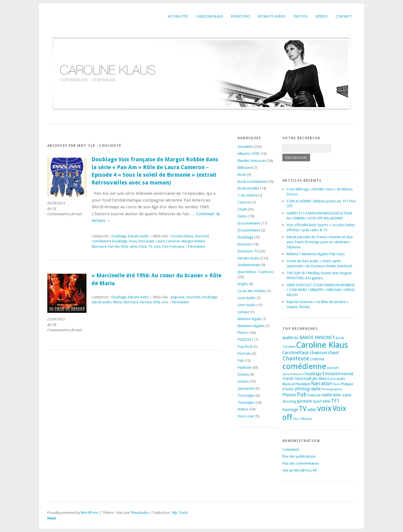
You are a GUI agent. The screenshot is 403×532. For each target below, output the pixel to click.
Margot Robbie (193, 241)
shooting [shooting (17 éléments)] (289, 401)
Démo (242, 216)
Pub (241, 360)
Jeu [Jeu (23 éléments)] (315, 379)
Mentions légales (251, 326)
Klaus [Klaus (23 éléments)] (323, 379)
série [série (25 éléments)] (326, 401)
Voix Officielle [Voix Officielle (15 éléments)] (303, 419)
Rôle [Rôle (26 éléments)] (337, 395)
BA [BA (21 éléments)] (296, 338)
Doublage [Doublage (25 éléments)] (313, 374)
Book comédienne (252, 182)
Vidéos (322, 16)
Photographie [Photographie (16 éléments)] (332, 389)
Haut (52, 518)
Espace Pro (241, 16)
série (133, 247)
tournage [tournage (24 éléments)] (290, 410)
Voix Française (173, 247)
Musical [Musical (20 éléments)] (288, 384)
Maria (118, 302)
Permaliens (197, 247)
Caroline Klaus (210, 16)
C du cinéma (247, 195)
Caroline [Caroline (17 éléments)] (289, 347)
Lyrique (243, 312)
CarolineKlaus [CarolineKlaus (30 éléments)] (296, 353)
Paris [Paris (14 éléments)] (337, 384)
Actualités (178, 16)
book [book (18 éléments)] (340, 338)
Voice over (246, 416)
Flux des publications (299, 456)
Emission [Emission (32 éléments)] (331, 374)
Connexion (291, 449)
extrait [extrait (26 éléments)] (347, 374)
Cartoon (244, 202)
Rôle (125, 247)
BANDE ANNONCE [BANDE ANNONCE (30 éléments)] (317, 338)
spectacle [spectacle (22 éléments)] (304, 401)
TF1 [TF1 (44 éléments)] (335, 401)
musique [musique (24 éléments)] (303, 384)
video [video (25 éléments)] (312, 410)
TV (150, 247)
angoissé (177, 297)
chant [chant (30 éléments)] (333, 353)
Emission (245, 244)
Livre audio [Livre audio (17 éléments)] (337, 379)
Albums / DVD (249, 154)
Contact (344, 16)
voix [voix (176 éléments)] (324, 408)
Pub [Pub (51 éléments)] (302, 395)
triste (142, 247)
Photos (301, 16)
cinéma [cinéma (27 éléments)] (317, 359)
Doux (133, 241)
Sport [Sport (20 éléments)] (317, 401)
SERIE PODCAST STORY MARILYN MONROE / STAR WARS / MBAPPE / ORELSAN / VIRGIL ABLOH (321, 290)
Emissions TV (248, 251)
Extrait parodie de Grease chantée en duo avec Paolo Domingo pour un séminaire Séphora (320, 242)
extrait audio (102, 302)
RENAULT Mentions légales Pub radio (316, 254)
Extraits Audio (272, 16)
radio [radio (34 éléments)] (327, 395)
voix (157, 247)
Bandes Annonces (252, 161)
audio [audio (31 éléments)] (288, 338)
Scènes (243, 374)
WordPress (90, 513)
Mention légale (249, 319)
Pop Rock (245, 347)
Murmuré (99, 247)
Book (242, 175)
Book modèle (248, 188)
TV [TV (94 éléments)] (303, 409)
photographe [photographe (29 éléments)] (308, 389)
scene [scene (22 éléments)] (346, 395)
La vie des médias (252, 291)
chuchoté (202, 236)
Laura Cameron (168, 241)
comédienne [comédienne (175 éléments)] (304, 366)
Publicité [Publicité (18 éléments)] (314, 395)
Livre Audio (247, 298)
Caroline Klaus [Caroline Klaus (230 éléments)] (322, 345)
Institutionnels (249, 265)
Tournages (246, 395)
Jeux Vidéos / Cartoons (256, 272)
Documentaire (249, 223)
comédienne (101, 241)
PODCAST (246, 340)
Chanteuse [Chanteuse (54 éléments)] (296, 359)
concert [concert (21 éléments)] (333, 368)
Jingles (243, 284)
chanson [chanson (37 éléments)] (318, 353)
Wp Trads (180, 513)
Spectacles (246, 388)
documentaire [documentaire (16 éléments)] (293, 374)
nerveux (146, 302)
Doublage (119, 236)
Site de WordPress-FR (300, 470)
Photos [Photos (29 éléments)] (289, 395)
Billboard (245, 168)
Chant (242, 209)
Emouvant (146, 241)
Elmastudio (140, 513)
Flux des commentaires (301, 463)
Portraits (244, 354)
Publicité (244, 367)
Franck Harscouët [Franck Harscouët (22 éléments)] (297, 379)
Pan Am (114, 247)
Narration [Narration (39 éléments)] (322, 384)
